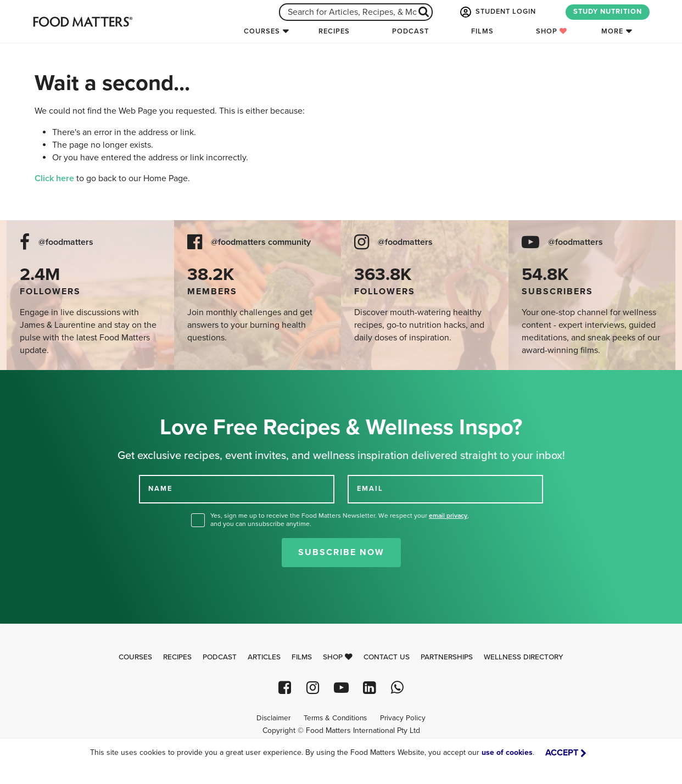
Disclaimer (273, 718)
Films (482, 31)
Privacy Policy (403, 718)
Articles (264, 657)
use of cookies (507, 752)
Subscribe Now (341, 552)
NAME (160, 489)
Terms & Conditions (335, 718)
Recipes (334, 31)
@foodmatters (66, 242)
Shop (552, 31)
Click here (54, 178)
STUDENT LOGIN (497, 12)
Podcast (410, 31)
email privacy (448, 516)
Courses (262, 31)
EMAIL (370, 489)
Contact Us (387, 657)
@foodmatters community (261, 242)
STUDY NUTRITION (608, 12)
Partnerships (447, 657)
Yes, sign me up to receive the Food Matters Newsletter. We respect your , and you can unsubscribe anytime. (340, 520)
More (612, 31)
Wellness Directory (524, 657)
